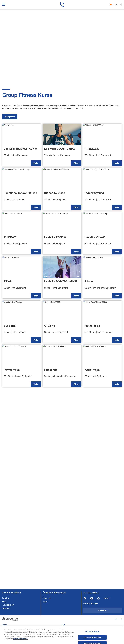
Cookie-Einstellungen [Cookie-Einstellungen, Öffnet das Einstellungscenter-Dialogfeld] (92, 639)
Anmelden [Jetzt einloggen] (117, 4)
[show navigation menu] (3, 4)
